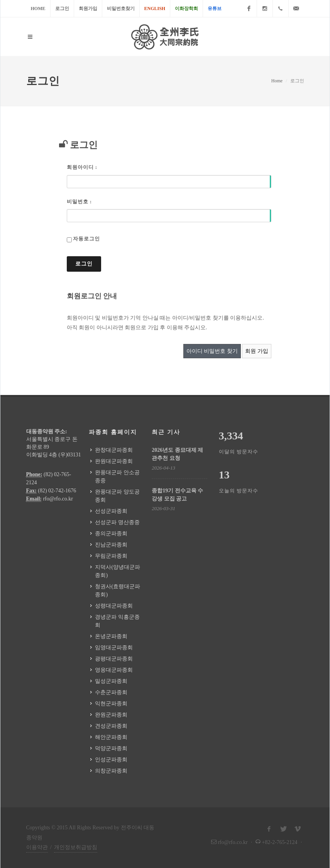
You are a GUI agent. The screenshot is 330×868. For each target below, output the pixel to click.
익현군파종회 (111, 704)
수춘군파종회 (111, 692)
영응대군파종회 (114, 670)
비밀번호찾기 (121, 9)
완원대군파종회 (114, 461)
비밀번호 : (80, 202)
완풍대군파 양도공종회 (117, 496)
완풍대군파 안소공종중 (117, 477)
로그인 (62, 9)
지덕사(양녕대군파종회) (118, 571)
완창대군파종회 (114, 450)
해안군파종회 (111, 737)
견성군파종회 (111, 726)
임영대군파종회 (114, 648)
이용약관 (37, 847)
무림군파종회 (111, 556)
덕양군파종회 (111, 748)
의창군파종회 (111, 771)
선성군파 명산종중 (117, 522)
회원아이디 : (82, 167)
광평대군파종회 (114, 659)
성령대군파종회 (114, 606)
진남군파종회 (111, 545)
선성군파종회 (111, 511)
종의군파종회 (111, 534)
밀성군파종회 (111, 681)
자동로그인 (86, 239)
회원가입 (88, 9)
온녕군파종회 (111, 636)
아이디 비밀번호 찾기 (212, 351)
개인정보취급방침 (76, 847)
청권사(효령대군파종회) (118, 591)
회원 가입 (257, 351)
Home (38, 9)
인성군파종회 (111, 760)
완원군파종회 (111, 715)
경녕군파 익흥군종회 (117, 621)
